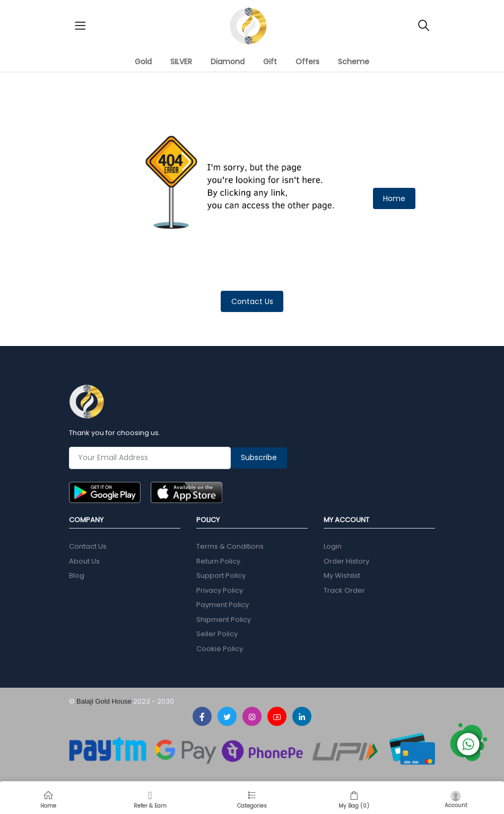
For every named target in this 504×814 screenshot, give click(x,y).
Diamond (228, 62)
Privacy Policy (220, 590)
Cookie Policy (220, 649)
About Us (84, 561)
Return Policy (218, 561)
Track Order (344, 590)
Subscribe (259, 457)
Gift (270, 62)
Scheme (354, 62)
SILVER (181, 62)
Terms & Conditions (230, 546)
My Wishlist (342, 575)
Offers (307, 62)
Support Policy (221, 575)
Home (394, 198)
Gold (143, 62)
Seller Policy (217, 634)
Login (333, 546)
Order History (346, 561)
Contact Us (252, 301)
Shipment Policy (224, 620)
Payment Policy (223, 605)
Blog (77, 575)
